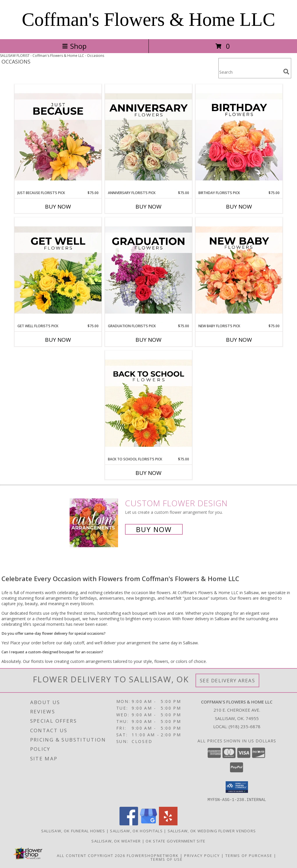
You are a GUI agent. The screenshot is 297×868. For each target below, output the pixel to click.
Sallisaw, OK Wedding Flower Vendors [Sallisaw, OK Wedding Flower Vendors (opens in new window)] (212, 831)
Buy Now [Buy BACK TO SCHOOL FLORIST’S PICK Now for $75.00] (148, 473)
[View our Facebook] (129, 823)
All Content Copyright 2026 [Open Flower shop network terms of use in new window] (91, 855)
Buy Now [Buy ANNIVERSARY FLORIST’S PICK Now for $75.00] (148, 207)
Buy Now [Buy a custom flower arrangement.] (154, 529)
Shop (74, 46)
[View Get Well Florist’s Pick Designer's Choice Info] (58, 270)
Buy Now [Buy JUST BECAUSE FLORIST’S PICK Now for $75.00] (58, 207)
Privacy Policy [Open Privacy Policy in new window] (202, 855)
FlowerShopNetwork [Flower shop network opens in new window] (153, 855)
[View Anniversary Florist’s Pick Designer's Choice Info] (148, 137)
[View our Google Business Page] (148, 823)
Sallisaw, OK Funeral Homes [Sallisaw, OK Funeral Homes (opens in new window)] (73, 831)
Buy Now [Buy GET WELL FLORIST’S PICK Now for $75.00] (58, 340)
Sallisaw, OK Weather (116, 841)
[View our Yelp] (168, 823)
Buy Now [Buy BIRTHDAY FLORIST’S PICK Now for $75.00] (239, 207)
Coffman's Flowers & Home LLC (148, 19)
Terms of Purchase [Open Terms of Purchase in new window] (249, 855)
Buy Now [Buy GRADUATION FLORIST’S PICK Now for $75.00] (148, 340)
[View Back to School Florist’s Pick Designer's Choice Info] (148, 404)
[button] (237, 787)
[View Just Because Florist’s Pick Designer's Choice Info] (58, 137)
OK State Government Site (175, 841)
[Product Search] (250, 72)
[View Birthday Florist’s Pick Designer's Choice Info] (239, 137)
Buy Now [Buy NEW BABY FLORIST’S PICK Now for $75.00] (239, 340)
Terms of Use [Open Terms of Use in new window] (167, 859)
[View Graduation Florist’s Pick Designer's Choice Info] (148, 270)
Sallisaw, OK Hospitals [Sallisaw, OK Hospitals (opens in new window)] (136, 831)
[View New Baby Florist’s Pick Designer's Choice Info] (239, 270)
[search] (286, 72)
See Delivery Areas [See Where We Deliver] (228, 680)
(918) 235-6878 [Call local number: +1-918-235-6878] (245, 726)
